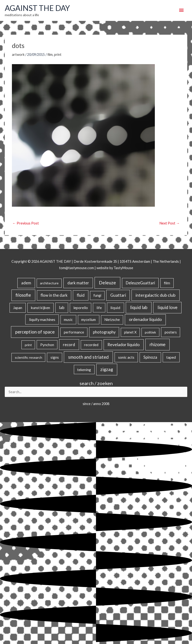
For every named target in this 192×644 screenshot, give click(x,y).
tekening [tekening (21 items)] (84, 370)
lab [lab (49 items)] (62, 308)
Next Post (169, 223)
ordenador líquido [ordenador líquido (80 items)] (145, 319)
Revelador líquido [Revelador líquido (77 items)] (124, 345)
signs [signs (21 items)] (55, 357)
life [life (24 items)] (99, 308)
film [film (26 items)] (167, 283)
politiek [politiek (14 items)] (150, 332)
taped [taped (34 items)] (171, 357)
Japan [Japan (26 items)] (18, 308)
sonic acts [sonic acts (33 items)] (126, 357)
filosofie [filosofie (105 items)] (23, 295)
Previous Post (26, 223)
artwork (18, 55)
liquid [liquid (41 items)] (115, 308)
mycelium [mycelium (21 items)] (88, 320)
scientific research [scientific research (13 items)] (28, 357)
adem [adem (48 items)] (26, 283)
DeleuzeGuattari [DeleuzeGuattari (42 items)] (140, 283)
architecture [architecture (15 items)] (49, 283)
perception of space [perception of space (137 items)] (35, 332)
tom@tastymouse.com (76, 268)
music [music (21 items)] (68, 320)
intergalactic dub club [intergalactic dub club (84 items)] (156, 295)
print (58, 55)
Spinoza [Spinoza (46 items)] (150, 357)
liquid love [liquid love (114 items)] (167, 307)
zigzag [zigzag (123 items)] (107, 369)
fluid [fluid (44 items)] (81, 295)
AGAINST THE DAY (37, 8)
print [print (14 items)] (28, 345)
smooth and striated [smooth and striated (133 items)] (88, 357)
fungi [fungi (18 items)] (97, 295)
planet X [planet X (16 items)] (130, 332)
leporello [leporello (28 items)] (81, 308)
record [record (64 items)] (69, 345)
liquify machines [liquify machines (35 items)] (42, 319)
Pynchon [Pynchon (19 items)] (47, 345)
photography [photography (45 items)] (104, 332)
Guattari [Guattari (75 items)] (118, 295)
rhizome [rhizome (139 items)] (157, 344)
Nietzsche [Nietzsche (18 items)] (112, 320)
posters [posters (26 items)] (171, 332)
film (50, 55)
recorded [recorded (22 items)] (91, 345)
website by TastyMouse (115, 268)
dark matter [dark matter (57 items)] (78, 283)
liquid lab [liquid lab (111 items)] (139, 307)
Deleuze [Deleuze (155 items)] (107, 283)
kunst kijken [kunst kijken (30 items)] (40, 308)
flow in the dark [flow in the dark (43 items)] (54, 295)
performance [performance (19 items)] (74, 332)
